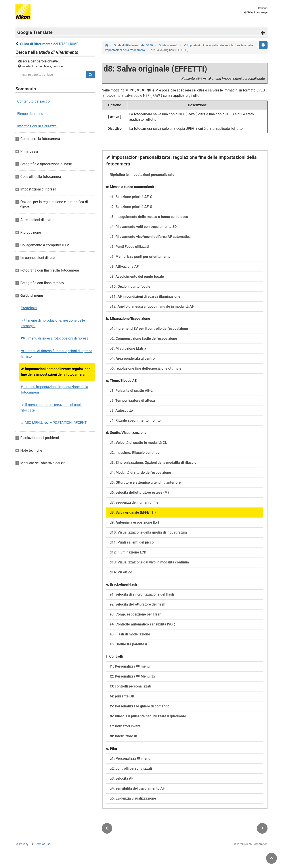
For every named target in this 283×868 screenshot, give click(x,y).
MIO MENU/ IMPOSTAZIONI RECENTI (54, 423)
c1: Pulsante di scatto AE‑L (131, 391)
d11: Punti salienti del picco (132, 542)
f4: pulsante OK (122, 696)
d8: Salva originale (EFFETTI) (133, 512)
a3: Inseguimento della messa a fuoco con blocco (149, 217)
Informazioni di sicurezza (37, 126)
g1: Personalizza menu (130, 758)
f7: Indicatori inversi (126, 726)
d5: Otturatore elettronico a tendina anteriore (145, 483)
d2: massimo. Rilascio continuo (135, 453)
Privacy (24, 844)
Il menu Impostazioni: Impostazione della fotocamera (54, 390)
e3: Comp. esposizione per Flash (136, 614)
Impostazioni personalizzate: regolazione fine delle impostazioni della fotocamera (56, 372)
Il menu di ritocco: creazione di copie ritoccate (52, 408)
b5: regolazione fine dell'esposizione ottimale (145, 368)
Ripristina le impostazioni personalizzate (142, 175)
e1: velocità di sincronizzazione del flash (142, 594)
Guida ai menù (168, 45)
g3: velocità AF (121, 778)
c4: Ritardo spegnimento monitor (136, 420)
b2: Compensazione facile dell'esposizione (143, 339)
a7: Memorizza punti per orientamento (140, 257)
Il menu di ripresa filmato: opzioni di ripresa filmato (56, 354)
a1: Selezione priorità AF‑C (131, 197)
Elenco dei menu (30, 114)
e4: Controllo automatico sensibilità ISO (143, 624)
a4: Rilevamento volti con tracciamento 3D (143, 227)
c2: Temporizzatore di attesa (132, 401)
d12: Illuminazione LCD (128, 552)
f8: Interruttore (123, 736)
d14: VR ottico (121, 572)
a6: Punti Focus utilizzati (129, 247)
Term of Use (43, 844)
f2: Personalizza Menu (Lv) (133, 676)
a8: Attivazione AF (124, 267)
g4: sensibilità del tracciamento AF (137, 788)
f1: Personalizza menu (130, 666)
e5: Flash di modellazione (130, 634)
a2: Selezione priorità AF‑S (131, 207)
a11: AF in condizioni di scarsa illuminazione (145, 296)
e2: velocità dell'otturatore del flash (138, 604)
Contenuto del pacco (33, 101)
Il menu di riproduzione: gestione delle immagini (53, 323)
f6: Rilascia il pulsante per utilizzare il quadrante (148, 716)
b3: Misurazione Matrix (128, 349)
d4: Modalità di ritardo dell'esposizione (140, 473)
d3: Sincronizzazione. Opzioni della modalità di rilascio (153, 463)
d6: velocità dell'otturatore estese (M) (139, 492)
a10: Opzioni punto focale (130, 286)
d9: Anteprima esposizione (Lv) (134, 522)
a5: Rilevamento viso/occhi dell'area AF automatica (150, 237)
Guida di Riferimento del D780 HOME (49, 44)
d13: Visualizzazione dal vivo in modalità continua (149, 562)
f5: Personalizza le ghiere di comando (140, 706)
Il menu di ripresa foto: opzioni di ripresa (55, 338)
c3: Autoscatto (121, 411)
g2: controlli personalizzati (131, 768)
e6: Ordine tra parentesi (128, 644)
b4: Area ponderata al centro (132, 358)
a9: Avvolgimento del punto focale (137, 277)
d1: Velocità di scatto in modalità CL (138, 443)
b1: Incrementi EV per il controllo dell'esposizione (149, 329)
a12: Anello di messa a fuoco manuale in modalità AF (152, 306)
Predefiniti (29, 308)
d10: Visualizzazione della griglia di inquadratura (148, 532)
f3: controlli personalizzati (130, 686)
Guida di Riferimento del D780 (134, 45)
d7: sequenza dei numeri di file (134, 502)
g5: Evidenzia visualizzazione (133, 798)
